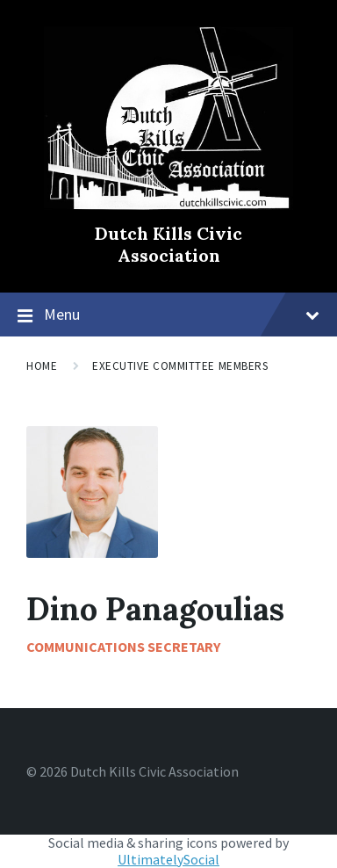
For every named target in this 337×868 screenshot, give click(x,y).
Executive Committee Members (180, 366)
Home (42, 366)
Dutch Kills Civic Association (168, 244)
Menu (182, 314)
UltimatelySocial (168, 859)
